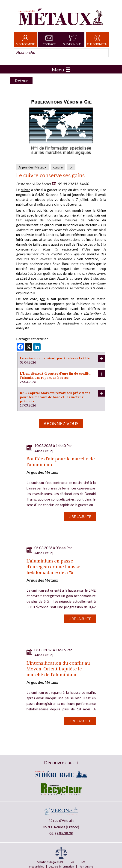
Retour (21, 81)
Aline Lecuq (42, 184)
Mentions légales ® (50, 862)
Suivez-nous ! (73, 40)
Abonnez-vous (61, 423)
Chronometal (97, 40)
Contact (49, 40)
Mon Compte (25, 40)
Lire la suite (80, 517)
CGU (71, 862)
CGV (82, 862)
